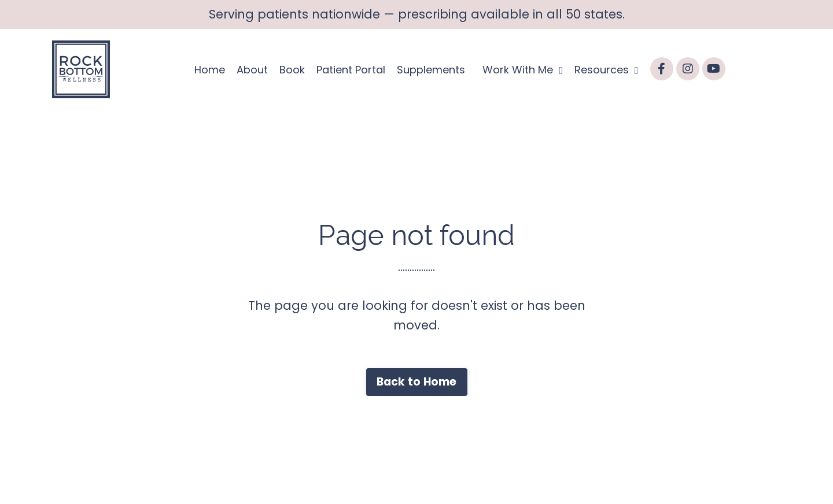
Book (292, 70)
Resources (607, 70)
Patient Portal (351, 70)
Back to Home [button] (417, 382)
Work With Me (523, 70)
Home (210, 70)
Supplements (431, 70)
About (252, 70)
